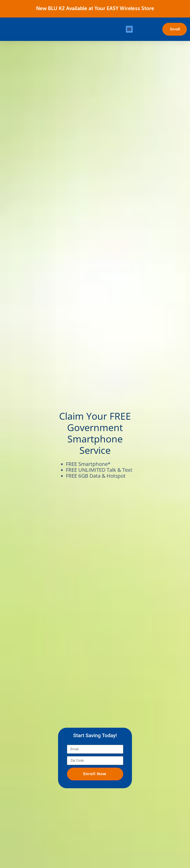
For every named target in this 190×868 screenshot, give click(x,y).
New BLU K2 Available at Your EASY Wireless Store (95, 9)
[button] (129, 29)
